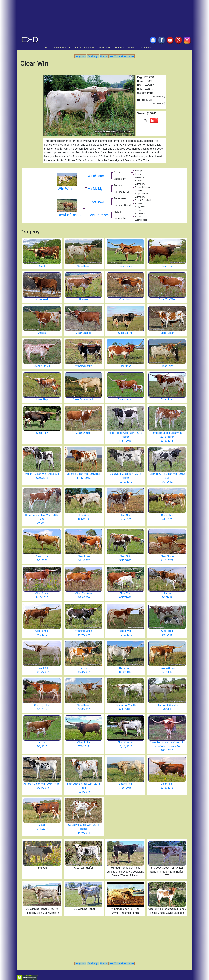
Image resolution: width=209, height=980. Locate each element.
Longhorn (89, 48)
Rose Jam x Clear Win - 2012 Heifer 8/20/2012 (42, 519)
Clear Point (167, 266)
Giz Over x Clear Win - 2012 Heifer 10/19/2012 (125, 478)
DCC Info (74, 48)
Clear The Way (167, 299)
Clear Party (167, 366)
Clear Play (42, 433)
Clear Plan (125, 366)
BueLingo (105, 48)
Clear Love (125, 299)
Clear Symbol (84, 433)
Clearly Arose (125, 399)
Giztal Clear (167, 333)
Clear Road (167, 399)
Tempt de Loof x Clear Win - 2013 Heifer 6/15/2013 (167, 437)
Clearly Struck (42, 366)
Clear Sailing (125, 333)
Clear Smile (125, 266)
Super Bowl (96, 202)
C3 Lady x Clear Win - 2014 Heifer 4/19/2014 (84, 829)
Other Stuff (143, 48)
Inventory (59, 48)
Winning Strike (84, 366)
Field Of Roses (98, 215)
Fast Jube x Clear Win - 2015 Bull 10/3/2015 (84, 788)
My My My (95, 189)
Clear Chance (84, 333)
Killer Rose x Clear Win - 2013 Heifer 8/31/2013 (125, 437)
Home (48, 48)
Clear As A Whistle (84, 399)
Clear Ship (42, 399)
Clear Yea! (42, 299)
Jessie (42, 333)
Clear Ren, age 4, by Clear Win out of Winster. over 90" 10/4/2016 (167, 746)
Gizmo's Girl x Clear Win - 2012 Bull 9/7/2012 (167, 478)
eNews (131, 48)
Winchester (96, 176)
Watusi (118, 48)
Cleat (42, 266)
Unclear (84, 299)
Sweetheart (84, 266)
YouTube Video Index (122, 56)
